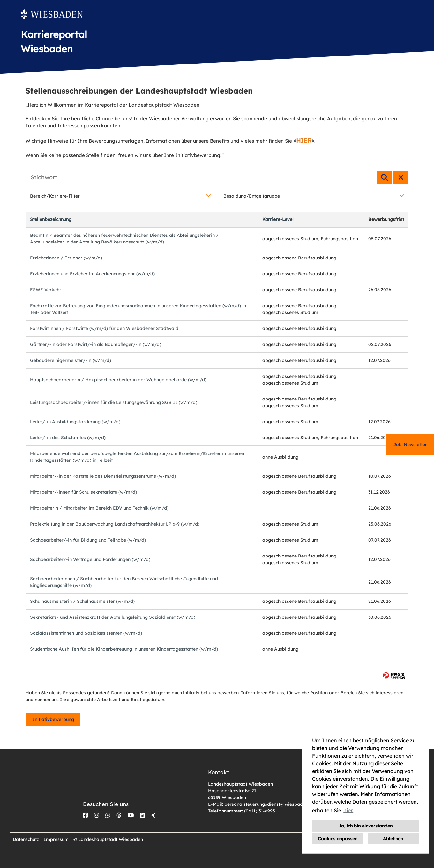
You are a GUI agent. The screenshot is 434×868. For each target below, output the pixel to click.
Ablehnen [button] (393, 839)
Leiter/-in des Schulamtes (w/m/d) (68, 438)
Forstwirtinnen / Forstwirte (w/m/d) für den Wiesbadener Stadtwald (104, 328)
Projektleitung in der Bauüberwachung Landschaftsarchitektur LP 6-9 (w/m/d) (115, 524)
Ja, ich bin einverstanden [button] (366, 826)
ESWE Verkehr (46, 290)
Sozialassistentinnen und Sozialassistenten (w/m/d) (86, 633)
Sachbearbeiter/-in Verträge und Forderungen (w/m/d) (90, 559)
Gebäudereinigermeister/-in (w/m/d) (71, 360)
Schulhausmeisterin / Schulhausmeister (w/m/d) (82, 601)
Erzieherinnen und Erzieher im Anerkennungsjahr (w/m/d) (92, 274)
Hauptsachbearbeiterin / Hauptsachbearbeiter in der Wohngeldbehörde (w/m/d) (118, 380)
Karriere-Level (278, 219)
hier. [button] (348, 810)
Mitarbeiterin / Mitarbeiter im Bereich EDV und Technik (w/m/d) (99, 508)
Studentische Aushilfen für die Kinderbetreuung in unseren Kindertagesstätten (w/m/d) (124, 649)
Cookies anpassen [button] (338, 839)
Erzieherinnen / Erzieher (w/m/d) (66, 258)
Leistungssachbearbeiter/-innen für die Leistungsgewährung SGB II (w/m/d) (114, 402)
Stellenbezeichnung (51, 219)
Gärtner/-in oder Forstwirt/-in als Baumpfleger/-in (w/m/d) (96, 344)
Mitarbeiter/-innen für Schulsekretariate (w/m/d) (83, 492)
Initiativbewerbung (53, 719)
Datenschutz (26, 839)
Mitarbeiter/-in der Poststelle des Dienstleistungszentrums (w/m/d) (103, 476)
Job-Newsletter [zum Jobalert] (410, 445)
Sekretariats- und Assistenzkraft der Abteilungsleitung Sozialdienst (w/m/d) (113, 617)
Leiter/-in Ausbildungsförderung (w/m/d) (75, 422)
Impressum (56, 839)
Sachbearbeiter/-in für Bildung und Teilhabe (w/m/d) (88, 540)
